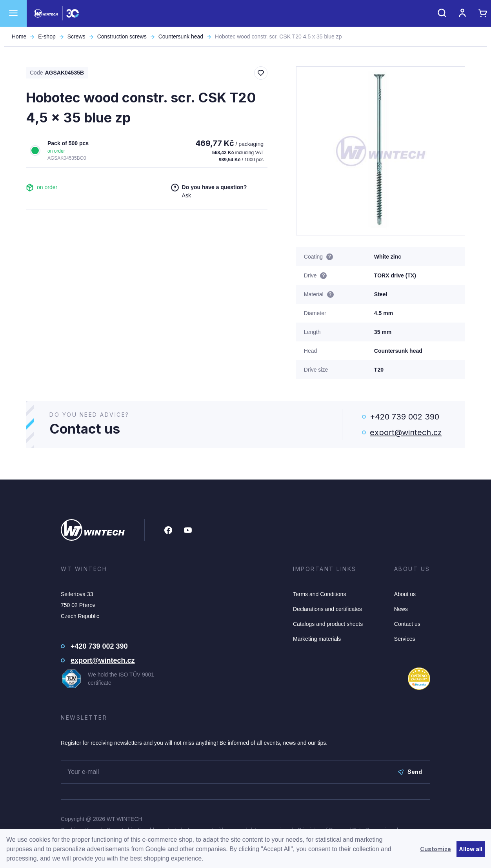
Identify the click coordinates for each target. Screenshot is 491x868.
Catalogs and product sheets (328, 624)
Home (19, 36)
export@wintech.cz (406, 432)
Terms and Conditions (319, 594)
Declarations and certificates (327, 609)
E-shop (47, 36)
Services (405, 639)
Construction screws (122, 36)
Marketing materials (317, 639)
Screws (76, 36)
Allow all (471, 849)
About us (405, 594)
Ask (186, 195)
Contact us (407, 624)
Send (410, 772)
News (401, 609)
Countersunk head (181, 36)
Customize (436, 849)
